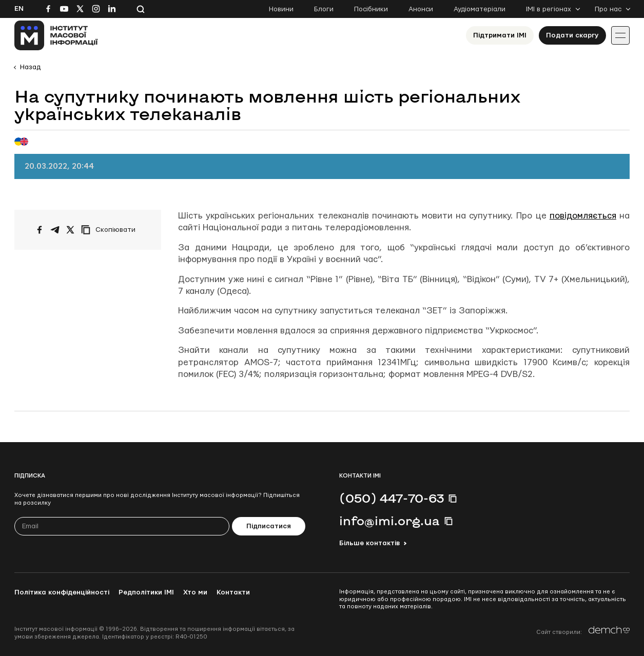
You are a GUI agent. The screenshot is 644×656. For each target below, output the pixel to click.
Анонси (421, 9)
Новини (281, 9)
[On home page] (56, 35)
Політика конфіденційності (62, 592)
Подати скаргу (572, 35)
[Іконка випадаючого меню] (620, 35)
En (19, 9)
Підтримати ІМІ (500, 35)
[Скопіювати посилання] (111, 230)
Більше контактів (369, 543)
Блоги (324, 9)
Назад (30, 67)
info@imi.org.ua (389, 521)
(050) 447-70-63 (392, 498)
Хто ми (195, 592)
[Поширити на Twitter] (70, 230)
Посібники (371, 9)
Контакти (233, 592)
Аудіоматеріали (480, 9)
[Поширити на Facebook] (40, 230)
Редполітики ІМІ (146, 592)
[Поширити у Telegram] (55, 230)
